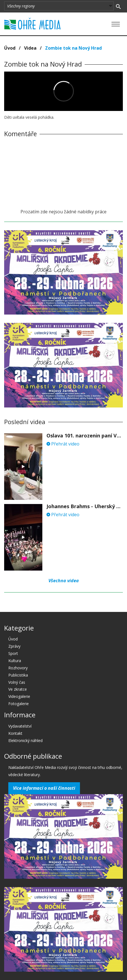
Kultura (15, 661)
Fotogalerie (19, 704)
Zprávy (14, 646)
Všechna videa (64, 581)
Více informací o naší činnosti (44, 788)
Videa (30, 48)
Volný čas (17, 682)
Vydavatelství (20, 726)
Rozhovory (18, 668)
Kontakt (15, 733)
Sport (13, 653)
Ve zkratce (18, 689)
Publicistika (18, 675)
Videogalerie (19, 696)
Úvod (10, 48)
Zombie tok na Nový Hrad (73, 48)
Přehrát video (63, 444)
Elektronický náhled (25, 740)
